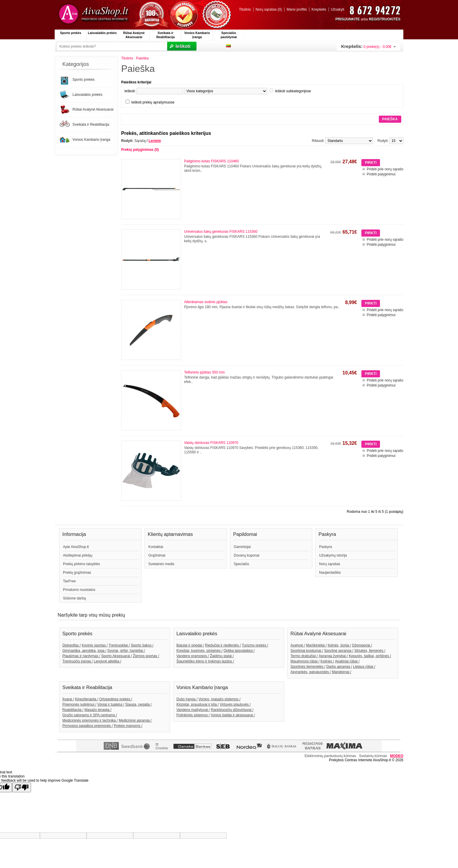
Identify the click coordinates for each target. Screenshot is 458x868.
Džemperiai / (362, 645)
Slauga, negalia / (138, 704)
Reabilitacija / (73, 710)
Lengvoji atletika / (107, 661)
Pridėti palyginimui (381, 174)
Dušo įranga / (187, 699)
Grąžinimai (157, 555)
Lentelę (155, 141)
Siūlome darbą (74, 598)
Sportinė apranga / (339, 651)
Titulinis (245, 9)
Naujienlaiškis (330, 573)
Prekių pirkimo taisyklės (81, 564)
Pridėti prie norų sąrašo (385, 169)
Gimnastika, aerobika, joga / (84, 651)
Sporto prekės (71, 33)
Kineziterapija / (87, 699)
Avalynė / (298, 645)
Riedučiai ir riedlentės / (223, 645)
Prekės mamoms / (128, 726)
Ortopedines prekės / (116, 699)
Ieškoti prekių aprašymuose (153, 102)
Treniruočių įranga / (78, 661)
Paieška (142, 58)
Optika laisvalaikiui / (239, 651)
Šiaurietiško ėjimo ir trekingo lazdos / (205, 661)
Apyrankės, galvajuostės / (311, 672)
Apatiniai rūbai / (347, 661)
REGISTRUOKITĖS (385, 19)
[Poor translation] (22, 787)
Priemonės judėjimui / (79, 704)
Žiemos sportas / (146, 656)
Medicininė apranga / (135, 720)
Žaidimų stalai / (222, 656)
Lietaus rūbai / (364, 667)
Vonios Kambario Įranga (197, 35)
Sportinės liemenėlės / (308, 667)
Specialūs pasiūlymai (229, 35)
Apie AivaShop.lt (76, 547)
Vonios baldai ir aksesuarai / (233, 715)
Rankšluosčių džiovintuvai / (232, 710)
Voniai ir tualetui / (111, 704)
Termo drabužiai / (304, 656)
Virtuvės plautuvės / (235, 704)
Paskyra (325, 547)
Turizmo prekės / (255, 645)
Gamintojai (242, 547)
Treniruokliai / (119, 645)
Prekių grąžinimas (77, 573)
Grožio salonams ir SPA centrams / (90, 715)
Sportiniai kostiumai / (307, 651)
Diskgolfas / (72, 645)
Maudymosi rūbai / (305, 661)
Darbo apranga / (339, 667)
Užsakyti (338, 9)
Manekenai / (341, 672)
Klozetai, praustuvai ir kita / (198, 704)
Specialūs (241, 564)
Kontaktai (156, 547)
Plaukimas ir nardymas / (81, 656)
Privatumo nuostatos (79, 590)
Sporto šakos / (142, 645)
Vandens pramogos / (193, 656)
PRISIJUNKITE (348, 19)
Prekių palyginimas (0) (140, 150)
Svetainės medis (161, 564)
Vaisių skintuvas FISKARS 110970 (211, 443)
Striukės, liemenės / (370, 651)
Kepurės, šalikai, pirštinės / (370, 656)
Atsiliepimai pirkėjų (78, 555)
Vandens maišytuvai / (193, 710)
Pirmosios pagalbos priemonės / (88, 726)
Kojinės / (327, 661)
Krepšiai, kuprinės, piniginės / (199, 651)
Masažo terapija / (98, 710)
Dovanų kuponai (247, 555)
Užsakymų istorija (333, 555)
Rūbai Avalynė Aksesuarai (134, 35)
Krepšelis (319, 9)
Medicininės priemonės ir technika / (90, 720)
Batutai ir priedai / (190, 645)
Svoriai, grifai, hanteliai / (126, 651)
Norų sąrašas (330, 564)
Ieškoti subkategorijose (293, 91)
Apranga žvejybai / (333, 656)
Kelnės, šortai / (339, 645)
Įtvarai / (68, 699)
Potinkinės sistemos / (193, 715)
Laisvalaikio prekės (102, 33)
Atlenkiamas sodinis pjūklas (206, 302)
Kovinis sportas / (95, 645)
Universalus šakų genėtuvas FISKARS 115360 (221, 232)
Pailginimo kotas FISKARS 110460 (211, 161)
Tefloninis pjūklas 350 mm (204, 372)
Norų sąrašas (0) (269, 9)
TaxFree (69, 581)
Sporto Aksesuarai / (116, 656)
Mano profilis (297, 9)
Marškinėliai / (316, 645)
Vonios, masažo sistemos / (220, 699)
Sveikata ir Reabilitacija (165, 35)
